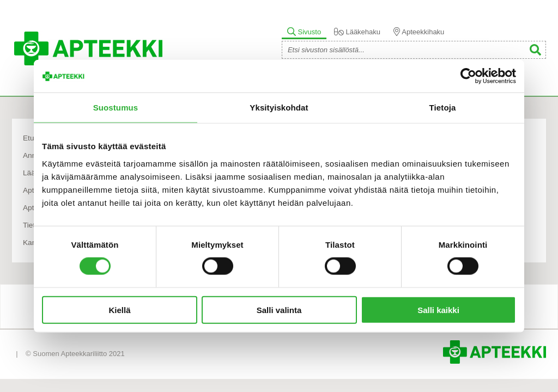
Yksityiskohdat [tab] (279, 108)
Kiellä (119, 310)
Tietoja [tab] (443, 108)
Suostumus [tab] (116, 108)
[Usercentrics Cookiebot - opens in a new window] (468, 76)
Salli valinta (279, 310)
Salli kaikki (438, 310)
